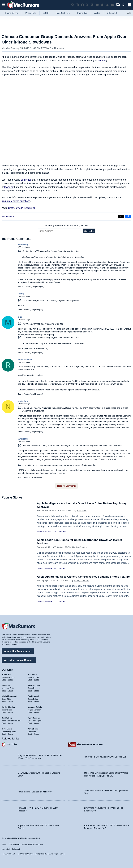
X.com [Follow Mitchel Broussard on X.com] (10, 701)
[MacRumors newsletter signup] (113, 5)
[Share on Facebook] (128, 216)
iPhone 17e (82, 13)
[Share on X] (121, 216)
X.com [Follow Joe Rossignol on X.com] (36, 691)
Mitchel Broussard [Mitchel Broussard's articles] (9, 696)
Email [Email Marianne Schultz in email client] (30, 712)
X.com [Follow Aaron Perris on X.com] (36, 734)
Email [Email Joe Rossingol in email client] (30, 691)
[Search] (125, 5)
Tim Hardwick (57, 48)
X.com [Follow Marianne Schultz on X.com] (36, 712)
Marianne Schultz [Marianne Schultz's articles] (35, 707)
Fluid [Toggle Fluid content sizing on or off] (37, 854)
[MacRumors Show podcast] (72, 5)
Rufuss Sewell (25, 360)
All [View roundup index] (129, 13)
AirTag (97, 13)
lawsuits (9, 187)
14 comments (60, 568)
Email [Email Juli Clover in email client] (4, 691)
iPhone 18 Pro (11, 13)
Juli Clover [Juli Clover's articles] (6, 685)
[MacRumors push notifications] (102, 5)
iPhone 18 (112, 13)
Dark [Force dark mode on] (62, 854)
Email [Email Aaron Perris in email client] (30, 734)
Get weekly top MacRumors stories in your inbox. (66, 225)
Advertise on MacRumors (19, 660)
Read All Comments (66, 486)
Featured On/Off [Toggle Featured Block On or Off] (9, 854)
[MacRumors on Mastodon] (92, 5)
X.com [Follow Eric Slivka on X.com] (36, 680)
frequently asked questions (16, 201)
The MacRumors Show (90, 744)
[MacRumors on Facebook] (82, 5)
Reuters (102, 60)
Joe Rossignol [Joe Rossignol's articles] (34, 685)
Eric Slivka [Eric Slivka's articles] (32, 674)
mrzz (20, 317)
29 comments (60, 532)
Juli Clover (82, 511)
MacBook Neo (63, 13)
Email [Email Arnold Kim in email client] (4, 680)
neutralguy (23, 401)
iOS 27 (46, 13)
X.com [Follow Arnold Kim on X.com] (10, 680)
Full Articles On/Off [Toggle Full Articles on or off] (25, 854)
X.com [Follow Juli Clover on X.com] (10, 691)
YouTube (12, 744)
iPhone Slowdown (25, 208)
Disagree (40, 287)
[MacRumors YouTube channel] (97, 5)
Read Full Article (45, 532)
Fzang (21, 294)
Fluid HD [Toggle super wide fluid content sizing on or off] (44, 854)
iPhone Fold (30, 13)
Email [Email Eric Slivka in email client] (30, 680)
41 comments (8, 216)
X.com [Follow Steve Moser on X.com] (10, 734)
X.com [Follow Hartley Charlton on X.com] (10, 712)
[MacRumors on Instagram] (77, 5)
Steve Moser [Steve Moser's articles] (7, 729)
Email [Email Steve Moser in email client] (4, 734)
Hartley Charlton (80, 547)
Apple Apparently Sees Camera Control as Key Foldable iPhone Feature (83, 577)
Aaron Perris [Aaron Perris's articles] (33, 729)
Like (33, 287)
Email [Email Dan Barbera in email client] (4, 723)
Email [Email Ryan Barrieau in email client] (30, 723)
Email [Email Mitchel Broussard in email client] (4, 701)
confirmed (26, 180)
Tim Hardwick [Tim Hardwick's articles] (33, 696)
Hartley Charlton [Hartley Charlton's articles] (9, 707)
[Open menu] (4, 5)
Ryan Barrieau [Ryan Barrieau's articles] (34, 718)
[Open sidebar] (129, 5)
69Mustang (23, 244)
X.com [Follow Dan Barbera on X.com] (10, 723)
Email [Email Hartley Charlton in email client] (4, 712)
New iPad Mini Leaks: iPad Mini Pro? (35, 792)
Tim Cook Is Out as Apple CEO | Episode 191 (105, 757)
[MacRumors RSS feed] (107, 5)
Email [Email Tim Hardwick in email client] (30, 701)
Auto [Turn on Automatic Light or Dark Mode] (51, 854)
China (11, 208)
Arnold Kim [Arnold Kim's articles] (6, 674)
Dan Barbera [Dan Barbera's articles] (7, 718)
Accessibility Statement (11, 849)
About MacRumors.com (18, 651)
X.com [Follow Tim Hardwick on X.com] (36, 701)
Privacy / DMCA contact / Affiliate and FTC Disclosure (22, 844)
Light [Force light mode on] (56, 854)
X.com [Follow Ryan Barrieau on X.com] (36, 723)
